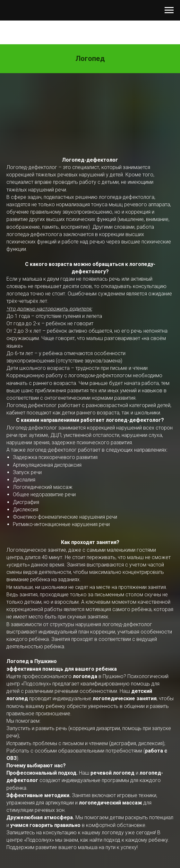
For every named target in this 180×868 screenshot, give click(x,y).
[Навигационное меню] (169, 10)
